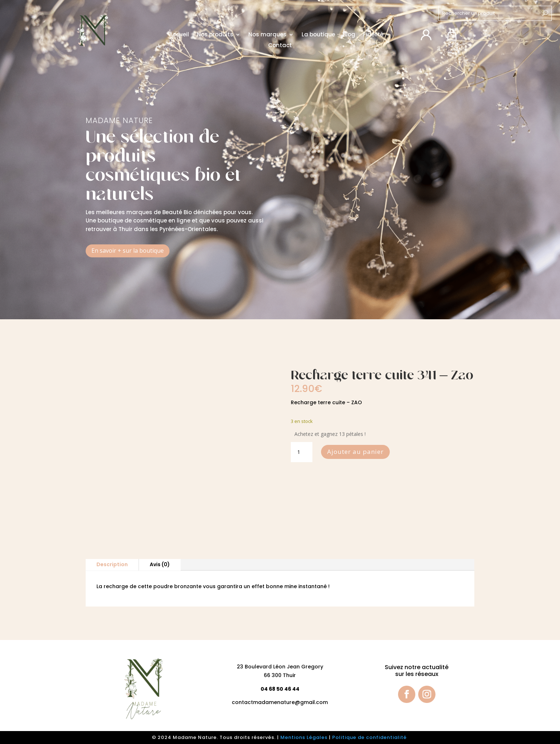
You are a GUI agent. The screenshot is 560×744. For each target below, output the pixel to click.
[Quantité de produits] (302, 452)
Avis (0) (160, 564)
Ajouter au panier (355, 452)
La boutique (318, 35)
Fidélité (373, 35)
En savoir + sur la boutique (128, 251)
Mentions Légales (304, 737)
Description (112, 564)
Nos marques (267, 35)
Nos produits (215, 35)
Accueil (179, 35)
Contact (280, 46)
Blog (349, 35)
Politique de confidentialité (370, 737)
